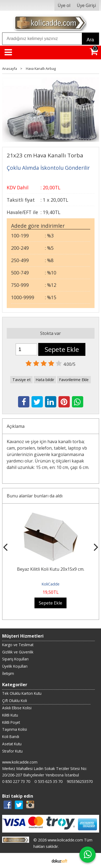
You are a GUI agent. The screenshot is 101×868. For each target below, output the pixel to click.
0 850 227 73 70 (16, 781)
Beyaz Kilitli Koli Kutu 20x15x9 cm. (51, 569)
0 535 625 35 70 (48, 781)
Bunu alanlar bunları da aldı (35, 496)
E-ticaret (42, 860)
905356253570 (80, 781)
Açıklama (16, 426)
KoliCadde (50, 584)
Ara (90, 40)
